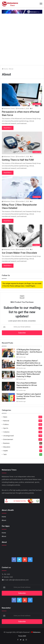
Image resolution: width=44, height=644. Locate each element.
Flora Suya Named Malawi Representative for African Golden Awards (27, 385)
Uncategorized (8, 436)
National (6, 421)
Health (6, 451)
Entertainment (8, 439)
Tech (5, 454)
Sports (6, 428)
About (4, 520)
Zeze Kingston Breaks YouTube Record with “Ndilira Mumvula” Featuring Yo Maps (29, 374)
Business (6, 443)
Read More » (8, 128)
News (5, 417)
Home (5, 69)
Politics (6, 424)
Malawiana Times (8, 109)
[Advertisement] (22, 41)
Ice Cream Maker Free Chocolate (19, 253)
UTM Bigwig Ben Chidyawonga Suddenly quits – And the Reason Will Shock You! (29, 352)
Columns (6, 432)
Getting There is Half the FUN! (18, 160)
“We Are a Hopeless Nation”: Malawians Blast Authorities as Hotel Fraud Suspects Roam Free (29, 363)
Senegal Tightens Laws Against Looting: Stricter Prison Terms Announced (29, 396)
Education (7, 447)
